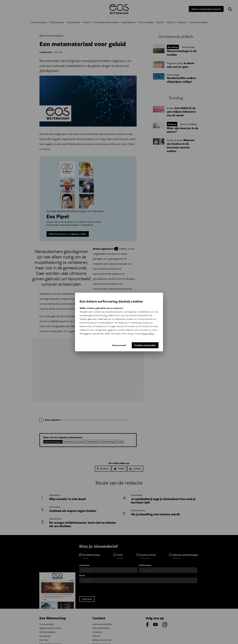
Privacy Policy (147, 333)
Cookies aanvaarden (145, 345)
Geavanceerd (119, 345)
